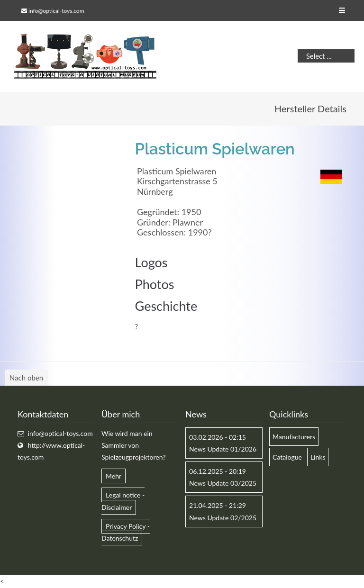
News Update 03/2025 (223, 483)
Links (318, 457)
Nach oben (26, 378)
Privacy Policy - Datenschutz (126, 532)
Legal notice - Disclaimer (123, 501)
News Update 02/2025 (223, 518)
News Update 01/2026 (223, 449)
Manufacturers (294, 437)
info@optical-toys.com (56, 11)
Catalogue (287, 457)
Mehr (114, 476)
